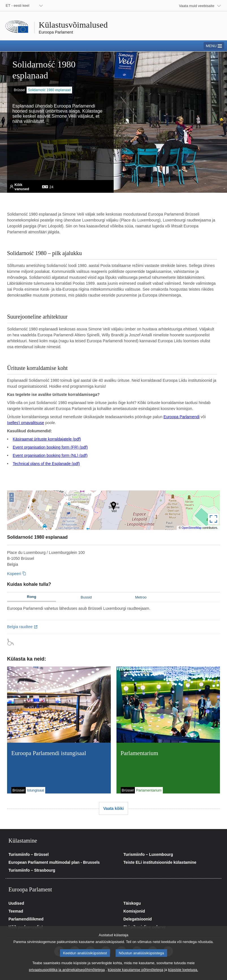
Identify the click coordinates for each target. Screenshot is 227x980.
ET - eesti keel (18, 6)
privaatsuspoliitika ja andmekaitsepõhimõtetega (67, 971)
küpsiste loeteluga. (183, 971)
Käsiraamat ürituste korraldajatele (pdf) (47, 439)
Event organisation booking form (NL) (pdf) (50, 455)
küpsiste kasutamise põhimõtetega (135, 971)
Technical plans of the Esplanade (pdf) (46, 464)
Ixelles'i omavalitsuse (26, 423)
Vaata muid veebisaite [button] (197, 6)
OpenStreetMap (192, 528)
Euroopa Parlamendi (181, 417)
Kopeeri (14, 574)
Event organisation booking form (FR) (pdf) (50, 447)
